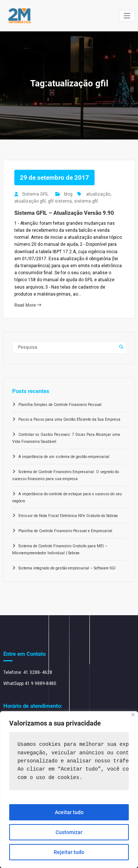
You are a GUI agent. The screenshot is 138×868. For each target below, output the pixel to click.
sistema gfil (86, 201)
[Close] (133, 715)
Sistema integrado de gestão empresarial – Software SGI (67, 568)
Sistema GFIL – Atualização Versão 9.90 (64, 213)
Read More (28, 305)
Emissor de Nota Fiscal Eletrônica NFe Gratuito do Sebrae (68, 516)
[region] (69, 790)
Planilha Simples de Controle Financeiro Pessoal (60, 405)
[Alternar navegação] (127, 16)
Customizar (69, 832)
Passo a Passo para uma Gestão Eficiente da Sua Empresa (69, 419)
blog (68, 194)
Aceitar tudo (69, 812)
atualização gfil (30, 201)
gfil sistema (60, 201)
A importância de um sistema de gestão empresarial (64, 457)
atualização (98, 194)
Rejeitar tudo (69, 852)
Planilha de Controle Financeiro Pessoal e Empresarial (65, 531)
